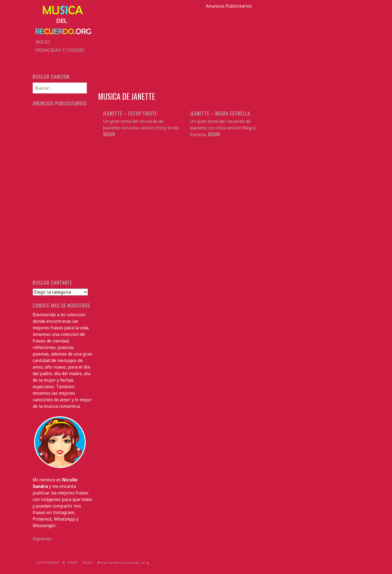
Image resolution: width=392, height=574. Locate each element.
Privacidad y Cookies (60, 50)
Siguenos (42, 539)
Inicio (43, 42)
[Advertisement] (229, 47)
